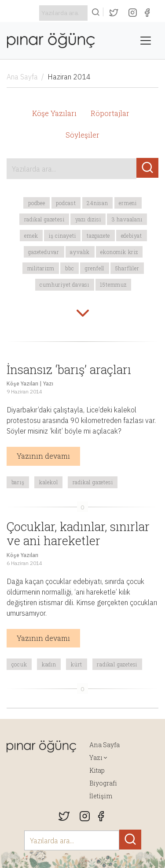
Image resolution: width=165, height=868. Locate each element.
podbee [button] (37, 203)
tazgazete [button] (98, 236)
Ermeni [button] (128, 203)
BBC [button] (70, 268)
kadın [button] (49, 664)
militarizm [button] (41, 268)
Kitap (97, 770)
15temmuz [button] (113, 284)
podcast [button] (66, 203)
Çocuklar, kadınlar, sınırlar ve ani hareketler (78, 533)
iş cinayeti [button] (62, 236)
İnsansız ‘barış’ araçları (69, 369)
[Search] (63, 13)
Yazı (48, 383)
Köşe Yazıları (54, 113)
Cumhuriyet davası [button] (64, 284)
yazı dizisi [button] (88, 219)
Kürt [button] (77, 664)
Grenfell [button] (95, 268)
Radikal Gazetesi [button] (44, 219)
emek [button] (31, 236)
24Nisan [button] (97, 203)
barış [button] (18, 482)
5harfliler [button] (127, 268)
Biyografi (103, 783)
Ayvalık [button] (80, 252)
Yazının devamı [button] (43, 456)
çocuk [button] (19, 664)
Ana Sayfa (22, 77)
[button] (83, 314)
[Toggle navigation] (146, 41)
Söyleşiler (82, 135)
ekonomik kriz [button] (119, 252)
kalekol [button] (49, 482)
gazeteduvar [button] (44, 252)
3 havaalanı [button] (127, 219)
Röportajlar (110, 113)
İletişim (101, 796)
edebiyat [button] (132, 236)
